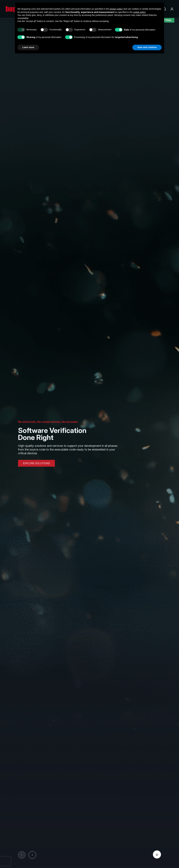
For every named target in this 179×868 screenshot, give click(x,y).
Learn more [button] (28, 47)
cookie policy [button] (139, 12)
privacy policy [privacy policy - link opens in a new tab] (116, 9)
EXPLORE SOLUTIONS (36, 463)
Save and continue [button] (147, 47)
